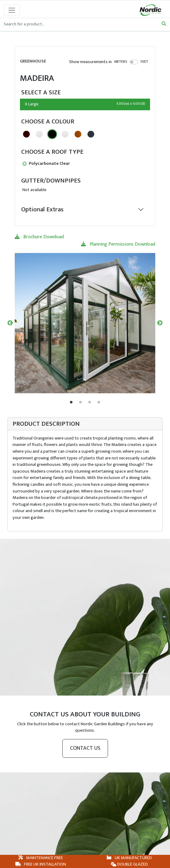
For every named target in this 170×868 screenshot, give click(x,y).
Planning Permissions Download (118, 244)
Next (160, 323)
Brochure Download (39, 237)
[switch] (134, 62)
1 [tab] (71, 402)
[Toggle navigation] (12, 10)
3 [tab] (90, 402)
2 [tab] (80, 402)
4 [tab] (99, 402)
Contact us (85, 748)
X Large (85, 104)
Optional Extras (42, 209)
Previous (10, 323)
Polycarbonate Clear (46, 164)
